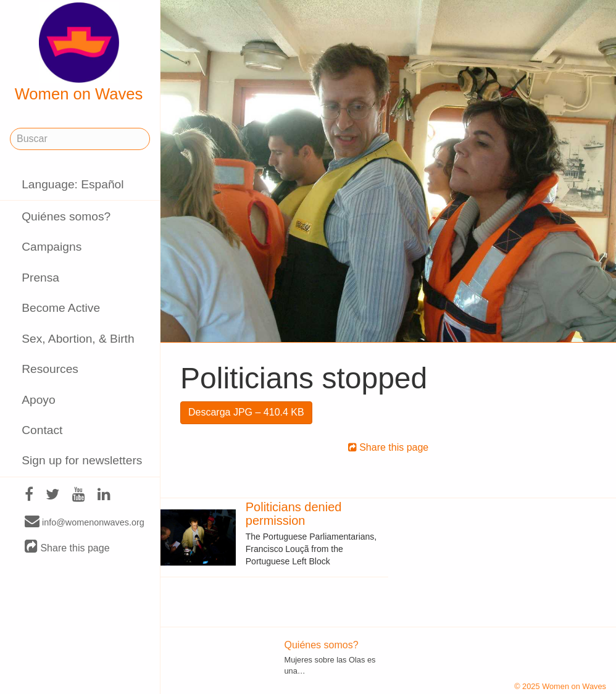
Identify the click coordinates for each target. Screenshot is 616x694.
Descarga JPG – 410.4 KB (246, 412)
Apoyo (38, 400)
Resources (50, 369)
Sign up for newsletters (82, 460)
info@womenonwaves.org (85, 522)
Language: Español (73, 184)
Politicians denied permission (294, 514)
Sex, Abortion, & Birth (78, 339)
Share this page (67, 547)
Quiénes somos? (66, 216)
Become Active (61, 308)
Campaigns (52, 247)
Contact (42, 430)
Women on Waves (79, 52)
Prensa (40, 278)
